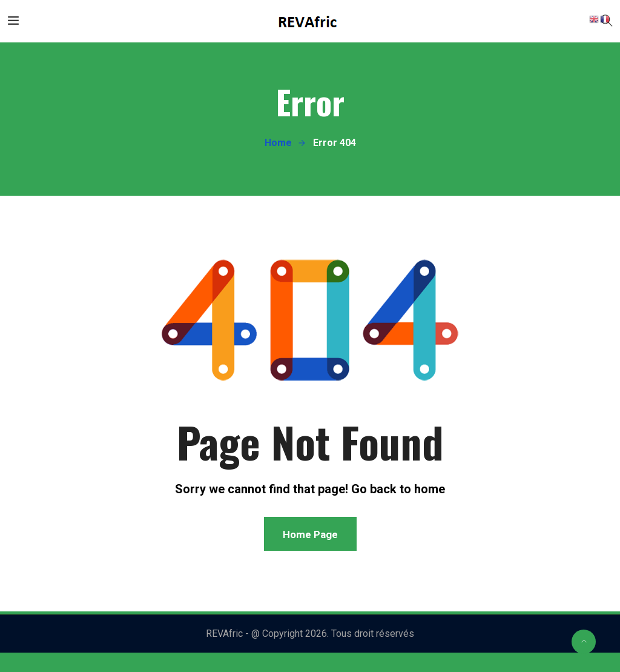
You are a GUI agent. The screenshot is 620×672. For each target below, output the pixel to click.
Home (278, 143)
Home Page (310, 534)
